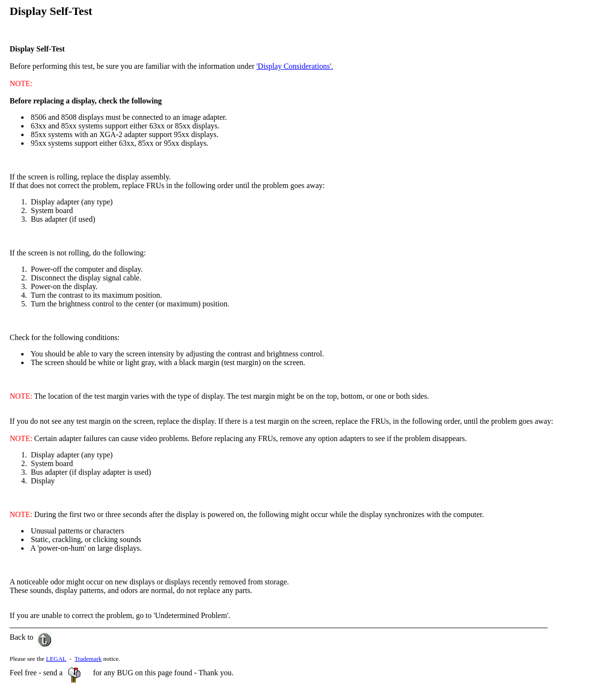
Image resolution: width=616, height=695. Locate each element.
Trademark (88, 659)
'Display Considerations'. (295, 66)
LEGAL (56, 659)
